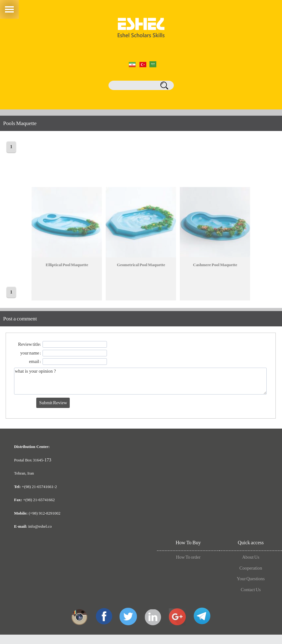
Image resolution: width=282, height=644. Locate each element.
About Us (251, 557)
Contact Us (251, 590)
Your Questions (251, 579)
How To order (188, 557)
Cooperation (251, 568)
